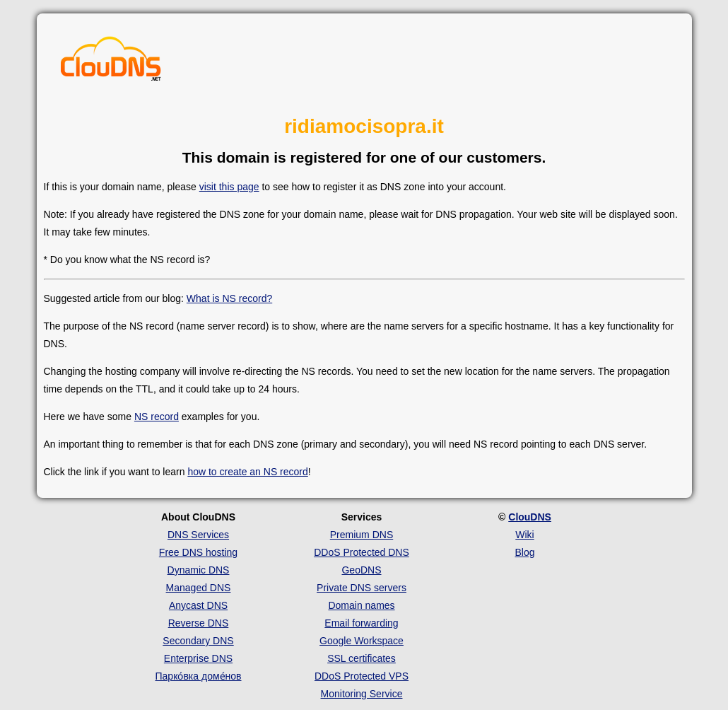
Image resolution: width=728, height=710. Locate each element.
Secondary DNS (198, 641)
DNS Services (198, 535)
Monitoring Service (362, 694)
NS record (157, 417)
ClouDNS (530, 517)
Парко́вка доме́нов (199, 676)
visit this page (229, 187)
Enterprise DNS (198, 658)
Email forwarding (361, 623)
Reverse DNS (199, 623)
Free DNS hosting (198, 552)
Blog (524, 552)
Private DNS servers (362, 588)
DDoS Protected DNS (362, 552)
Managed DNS (199, 588)
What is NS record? (229, 298)
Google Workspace (362, 641)
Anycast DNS (198, 605)
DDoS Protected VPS (362, 676)
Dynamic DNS (199, 570)
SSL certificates (362, 658)
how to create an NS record (247, 472)
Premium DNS (362, 535)
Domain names (361, 605)
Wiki (524, 535)
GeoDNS (361, 570)
